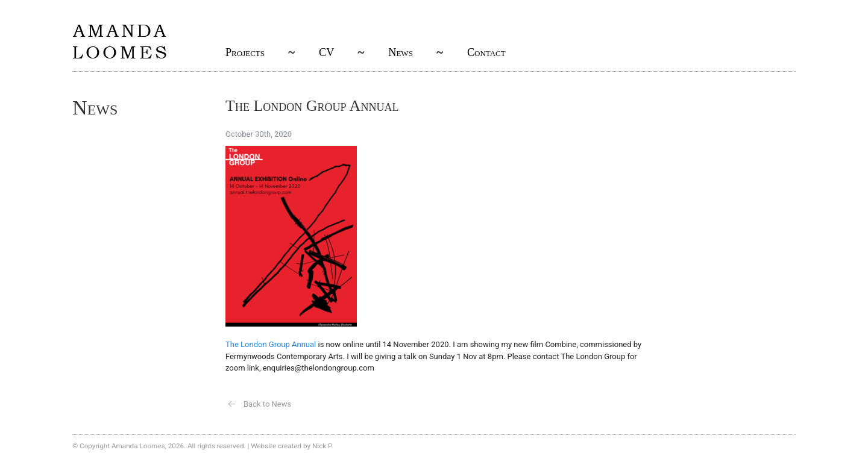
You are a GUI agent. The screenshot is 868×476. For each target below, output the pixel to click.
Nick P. (323, 446)
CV (326, 52)
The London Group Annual (271, 344)
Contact (486, 52)
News (401, 52)
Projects (245, 52)
